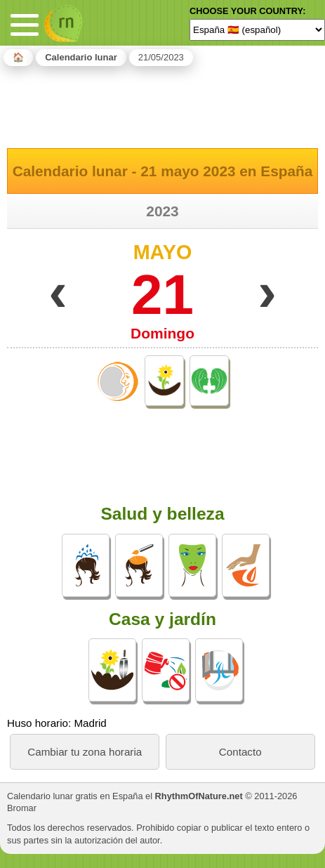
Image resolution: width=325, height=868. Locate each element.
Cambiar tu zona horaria (85, 752)
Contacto (240, 752)
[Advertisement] (163, 105)
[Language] (257, 29)
